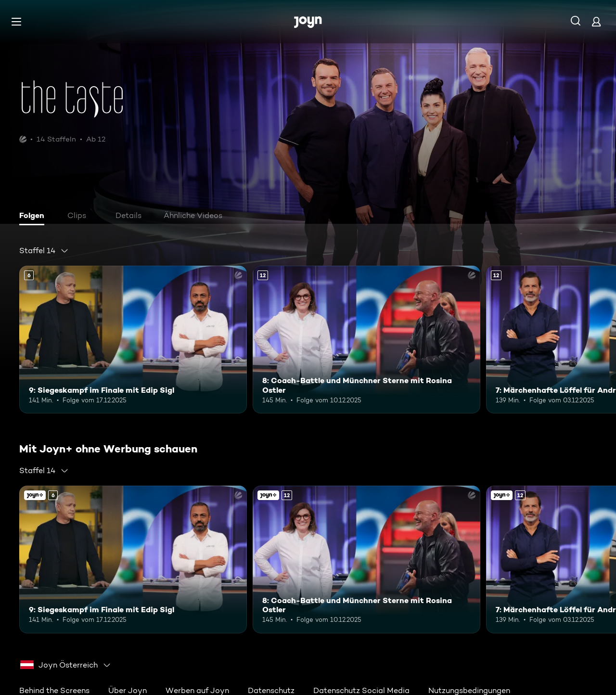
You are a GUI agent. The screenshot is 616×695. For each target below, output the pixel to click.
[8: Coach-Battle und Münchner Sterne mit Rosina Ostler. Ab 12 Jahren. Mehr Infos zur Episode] (366, 340)
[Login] (596, 21)
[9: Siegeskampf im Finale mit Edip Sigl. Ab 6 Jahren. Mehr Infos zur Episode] (133, 340)
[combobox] (44, 251)
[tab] (34, 217)
